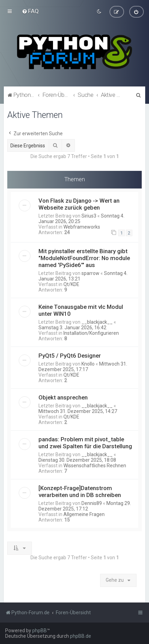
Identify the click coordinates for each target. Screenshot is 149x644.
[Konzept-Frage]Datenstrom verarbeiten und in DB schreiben (80, 491)
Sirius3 (89, 216)
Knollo (88, 364)
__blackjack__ (97, 322)
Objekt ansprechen (63, 397)
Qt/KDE (71, 284)
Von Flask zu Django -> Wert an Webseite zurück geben (79, 204)
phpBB (40, 631)
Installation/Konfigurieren (91, 333)
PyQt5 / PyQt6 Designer (70, 356)
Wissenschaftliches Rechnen (95, 466)
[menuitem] (30, 11)
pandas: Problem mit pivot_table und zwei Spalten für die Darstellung (85, 443)
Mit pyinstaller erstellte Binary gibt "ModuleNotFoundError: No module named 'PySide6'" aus (84, 258)
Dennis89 (92, 503)
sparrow (90, 273)
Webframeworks (82, 227)
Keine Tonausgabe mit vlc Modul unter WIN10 (81, 310)
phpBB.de (81, 636)
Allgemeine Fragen (84, 514)
